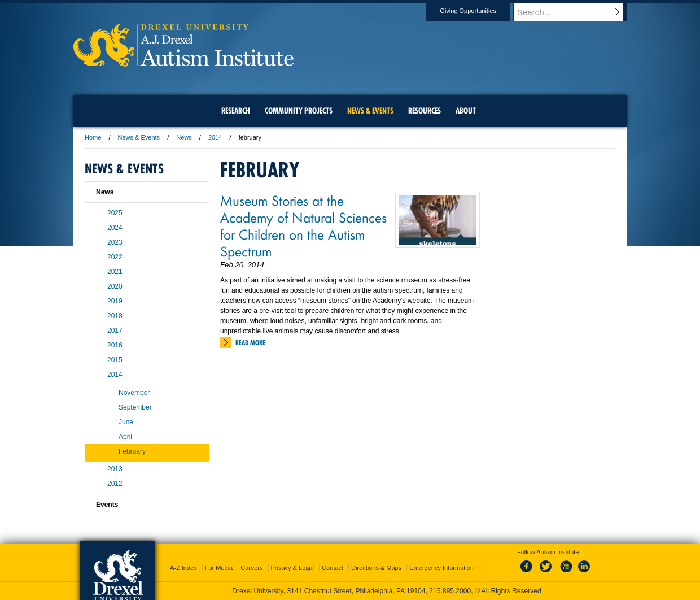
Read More (250, 343)
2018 (115, 316)
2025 (115, 213)
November (134, 393)
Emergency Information (441, 568)
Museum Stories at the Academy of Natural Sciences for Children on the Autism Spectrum (303, 225)
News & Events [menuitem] (370, 111)
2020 (115, 286)
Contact (333, 568)
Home (93, 137)
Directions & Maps (376, 568)
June (126, 422)
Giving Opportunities (479, 11)
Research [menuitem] (236, 111)
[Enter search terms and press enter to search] (575, 12)
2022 (115, 257)
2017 (115, 331)
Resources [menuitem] (425, 111)
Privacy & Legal (292, 568)
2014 (215, 137)
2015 (115, 360)
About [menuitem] (466, 111)
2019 (115, 301)
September (135, 407)
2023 (115, 242)
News (184, 137)
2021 (115, 272)
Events (107, 505)
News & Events (139, 137)
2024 (115, 228)
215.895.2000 (450, 591)
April (125, 437)
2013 (115, 469)
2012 (115, 484)
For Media (219, 568)
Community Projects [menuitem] (299, 111)
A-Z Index (183, 568)
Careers (251, 568)
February (132, 451)
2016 (115, 345)
